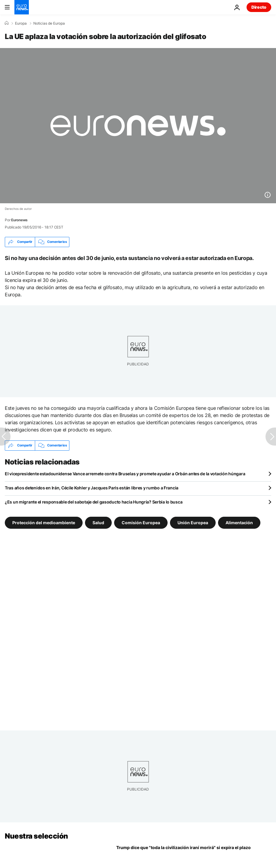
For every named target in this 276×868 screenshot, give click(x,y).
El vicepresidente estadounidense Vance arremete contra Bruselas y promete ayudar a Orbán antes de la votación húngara (125, 474)
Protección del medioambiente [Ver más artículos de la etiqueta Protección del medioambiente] (44, 523)
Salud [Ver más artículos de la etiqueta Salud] (98, 523)
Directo (259, 7)
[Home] (7, 23)
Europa (21, 23)
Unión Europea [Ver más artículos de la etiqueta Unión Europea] (193, 523)
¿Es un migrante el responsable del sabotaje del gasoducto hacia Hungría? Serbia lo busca (94, 502)
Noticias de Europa (49, 23)
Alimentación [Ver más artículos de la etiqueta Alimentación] (239, 523)
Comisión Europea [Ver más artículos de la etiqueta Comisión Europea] (141, 523)
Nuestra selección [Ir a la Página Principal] (36, 836)
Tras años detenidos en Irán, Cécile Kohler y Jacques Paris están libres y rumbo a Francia (92, 488)
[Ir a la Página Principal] (22, 7)
